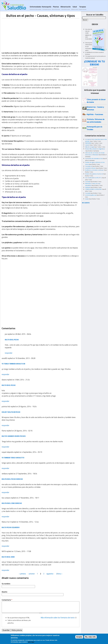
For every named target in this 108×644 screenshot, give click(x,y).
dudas (87, 199)
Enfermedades (35, 8)
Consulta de (89, 166)
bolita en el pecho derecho (12, 479)
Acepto (79, 637)
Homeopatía (47, 8)
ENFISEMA (88, 143)
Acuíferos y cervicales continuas (94, 170)
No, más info (90, 637)
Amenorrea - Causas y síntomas (95, 108)
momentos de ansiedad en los (94, 158)
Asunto (4, 592)
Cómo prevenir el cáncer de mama (96, 101)
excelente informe (90, 168)
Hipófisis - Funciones (95, 114)
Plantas (56, 8)
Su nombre (6, 584)
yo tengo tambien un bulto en (13, 364)
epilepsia (88, 187)
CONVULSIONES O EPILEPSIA (94, 189)
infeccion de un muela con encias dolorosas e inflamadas (95, 154)
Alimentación (66, 8)
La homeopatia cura (91, 195)
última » (59, 574)
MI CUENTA (86, 203)
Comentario (7, 600)
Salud (75, 8)
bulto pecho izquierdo (11, 527)
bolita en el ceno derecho (12, 503)
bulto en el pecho (12, 340)
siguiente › (50, 574)
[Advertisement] (19, 33)
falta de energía (90, 147)
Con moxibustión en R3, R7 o (93, 178)
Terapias (82, 8)
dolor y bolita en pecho (11, 412)
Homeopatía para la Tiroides (94, 128)
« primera (22, 574)
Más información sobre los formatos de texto (58, 618)
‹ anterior (31, 574)
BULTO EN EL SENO (8, 557)
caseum (87, 145)
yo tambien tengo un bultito (13, 458)
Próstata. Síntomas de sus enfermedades (96, 121)
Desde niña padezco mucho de (94, 174)
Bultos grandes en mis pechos (14, 436)
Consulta (88, 182)
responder (9, 353)
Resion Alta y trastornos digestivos (95, 149)
